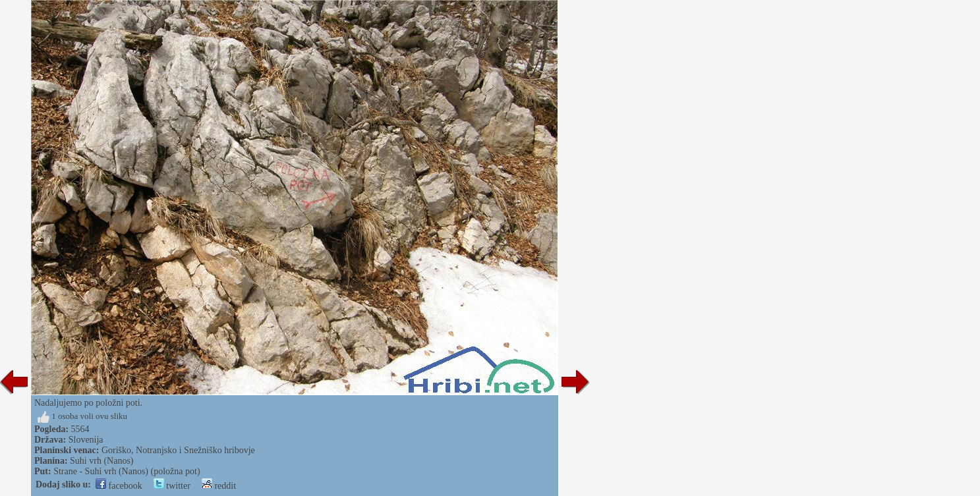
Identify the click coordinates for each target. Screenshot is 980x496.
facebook (119, 486)
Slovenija (86, 440)
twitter (172, 486)
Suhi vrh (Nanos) (101, 461)
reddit (219, 486)
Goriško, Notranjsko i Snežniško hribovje (178, 450)
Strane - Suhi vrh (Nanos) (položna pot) (127, 471)
